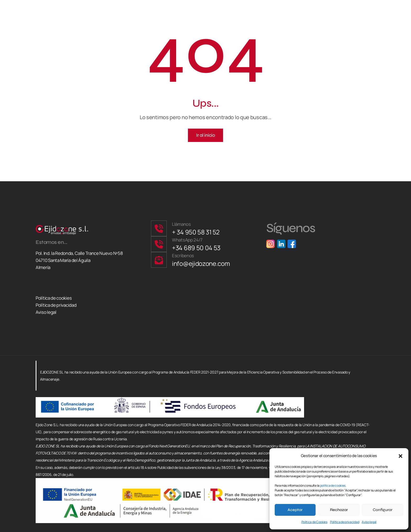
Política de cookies (54, 298)
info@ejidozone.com (201, 263)
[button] (401, 456)
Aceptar (295, 510)
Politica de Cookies (314, 522)
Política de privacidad (345, 522)
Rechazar (339, 510)
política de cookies (333, 486)
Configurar (383, 510)
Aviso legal (369, 522)
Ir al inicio (205, 135)
